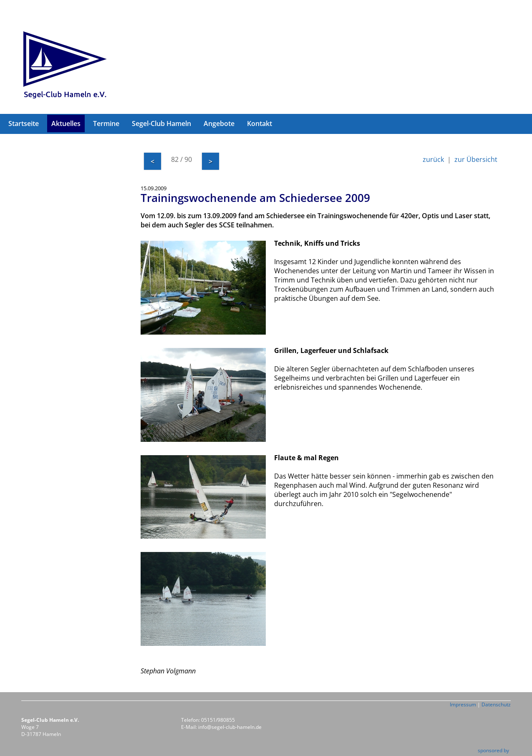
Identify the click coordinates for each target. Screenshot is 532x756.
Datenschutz (496, 704)
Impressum (463, 704)
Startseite (24, 123)
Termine (106, 123)
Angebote (219, 123)
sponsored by (493, 750)
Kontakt (260, 123)
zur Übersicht (476, 159)
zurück (433, 159)
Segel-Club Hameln (161, 123)
